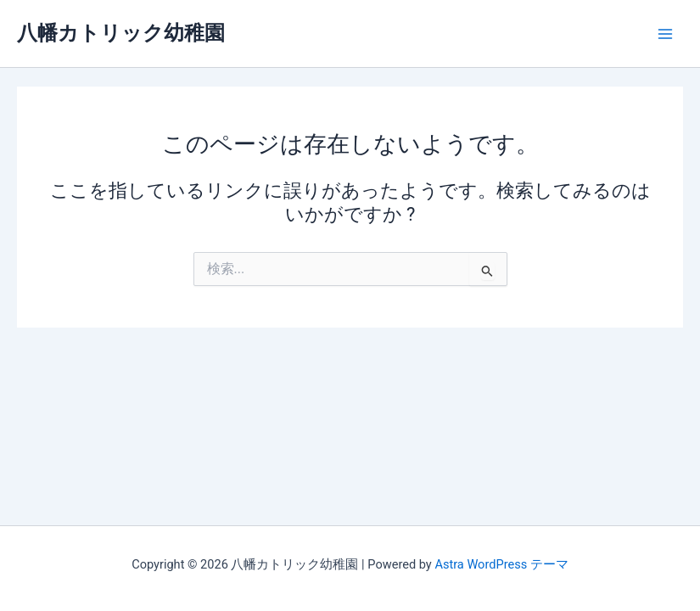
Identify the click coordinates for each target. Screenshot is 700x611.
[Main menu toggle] (665, 34)
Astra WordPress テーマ (501, 564)
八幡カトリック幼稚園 (121, 33)
